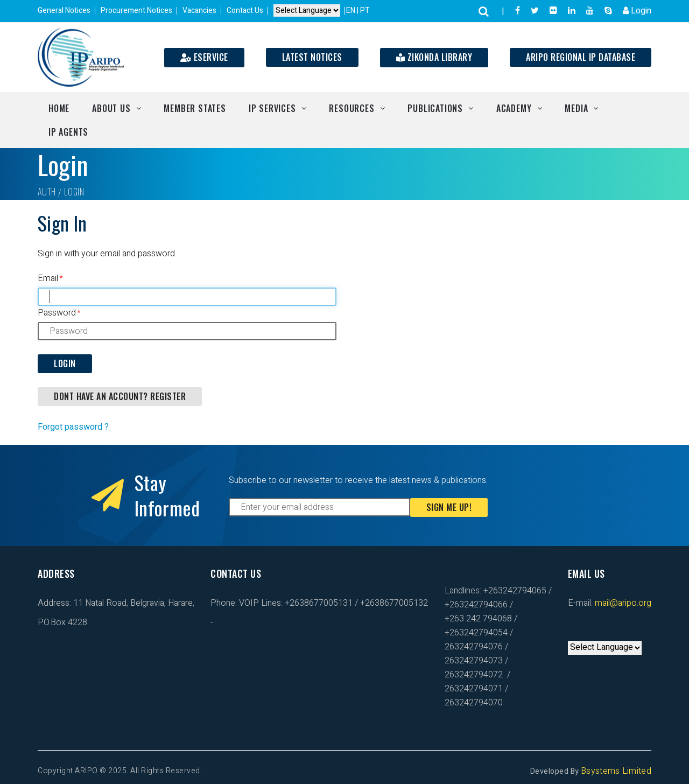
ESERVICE (204, 57)
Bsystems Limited (616, 771)
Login (637, 11)
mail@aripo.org (622, 603)
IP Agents (68, 132)
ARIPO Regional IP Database (581, 57)
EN (351, 10)
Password (57, 313)
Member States (195, 108)
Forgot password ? (73, 427)
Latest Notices (312, 57)
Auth (47, 192)
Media (576, 108)
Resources (351, 108)
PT (365, 10)
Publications (435, 108)
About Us (111, 108)
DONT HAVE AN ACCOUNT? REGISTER (120, 396)
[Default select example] (307, 11)
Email (48, 278)
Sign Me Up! (449, 507)
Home (59, 108)
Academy (514, 108)
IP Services (272, 108)
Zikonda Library (434, 57)
